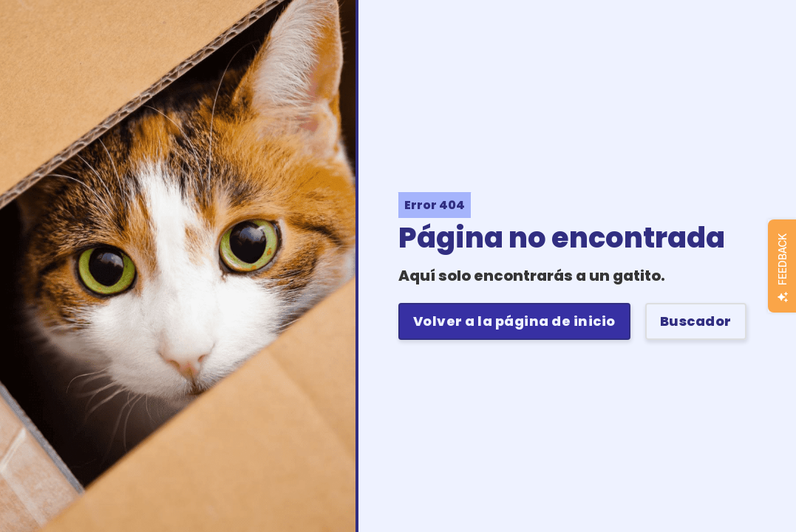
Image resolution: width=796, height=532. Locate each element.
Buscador (696, 321)
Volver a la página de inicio (514, 321)
